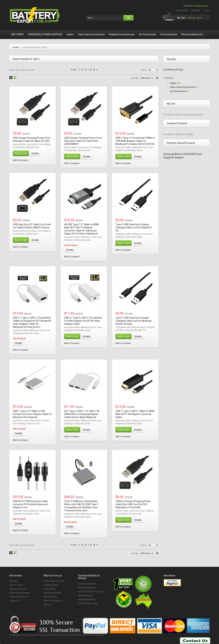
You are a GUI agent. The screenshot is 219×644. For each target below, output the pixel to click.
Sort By (135, 78)
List (15, 78)
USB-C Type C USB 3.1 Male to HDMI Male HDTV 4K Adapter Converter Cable (135, 414)
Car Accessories (178, 91)
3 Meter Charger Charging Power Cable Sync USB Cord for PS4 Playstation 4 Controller (133, 504)
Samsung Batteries (87, 584)
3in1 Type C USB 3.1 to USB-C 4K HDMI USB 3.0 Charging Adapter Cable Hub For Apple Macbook (82, 414)
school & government (54, 581)
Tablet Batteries (85, 596)
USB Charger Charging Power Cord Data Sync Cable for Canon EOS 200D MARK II (83, 141)
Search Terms (16, 585)
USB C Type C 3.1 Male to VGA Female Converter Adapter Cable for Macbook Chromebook (32, 414)
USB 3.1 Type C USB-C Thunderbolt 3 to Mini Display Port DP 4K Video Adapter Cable (83, 321)
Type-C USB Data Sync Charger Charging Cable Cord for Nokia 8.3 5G (134, 228)
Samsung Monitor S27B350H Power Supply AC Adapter (183, 156)
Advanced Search (18, 589)
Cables (173, 83)
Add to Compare (20, 160)
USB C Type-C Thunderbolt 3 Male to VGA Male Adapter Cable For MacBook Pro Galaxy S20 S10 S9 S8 (135, 141)
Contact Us (15, 601)
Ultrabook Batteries (87, 599)
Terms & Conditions (53, 601)
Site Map (13, 581)
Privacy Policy (50, 597)
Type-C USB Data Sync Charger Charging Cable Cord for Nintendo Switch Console (134, 321)
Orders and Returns (19, 597)
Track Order (49, 589)
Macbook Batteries (87, 588)
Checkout (196, 10)
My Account (182, 10)
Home (16, 47)
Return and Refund (53, 593)
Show (144, 70)
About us (48, 605)
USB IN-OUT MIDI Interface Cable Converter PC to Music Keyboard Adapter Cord (30, 504)
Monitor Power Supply (88, 603)
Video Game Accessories (182, 87)
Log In (207, 10)
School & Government (20, 593)
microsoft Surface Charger (90, 592)
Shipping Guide (51, 585)
